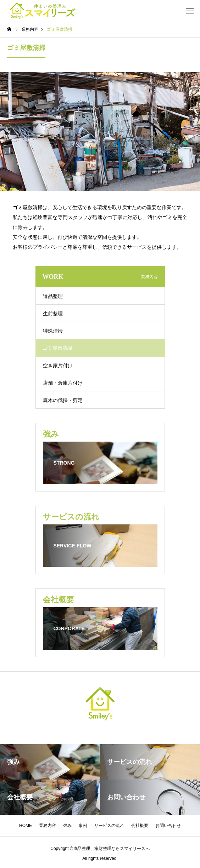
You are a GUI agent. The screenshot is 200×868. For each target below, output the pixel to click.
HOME (26, 826)
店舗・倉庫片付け (63, 383)
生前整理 (53, 314)
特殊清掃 (53, 331)
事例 (83, 826)
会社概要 (140, 826)
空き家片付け (58, 366)
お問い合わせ (168, 826)
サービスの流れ (109, 826)
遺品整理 (53, 296)
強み (67, 826)
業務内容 (48, 826)
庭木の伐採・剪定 (63, 400)
